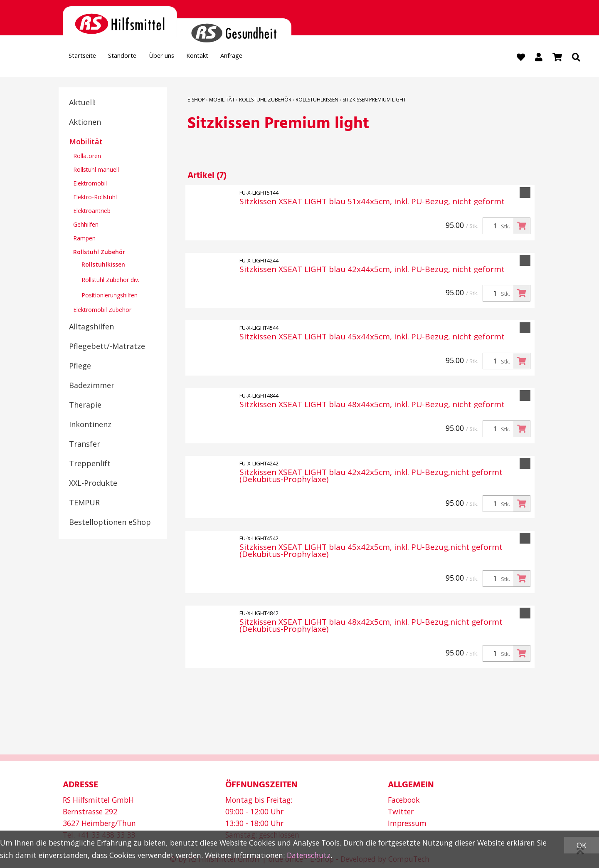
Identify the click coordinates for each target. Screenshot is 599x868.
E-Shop (196, 100)
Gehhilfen (86, 225)
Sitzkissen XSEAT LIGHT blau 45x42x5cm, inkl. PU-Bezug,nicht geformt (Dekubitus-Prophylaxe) (371, 552)
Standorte (135, 58)
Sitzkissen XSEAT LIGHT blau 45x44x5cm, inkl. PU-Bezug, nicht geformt (372, 338)
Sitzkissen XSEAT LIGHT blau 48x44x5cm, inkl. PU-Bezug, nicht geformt (372, 406)
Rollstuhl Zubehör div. (110, 281)
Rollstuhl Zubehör (99, 253)
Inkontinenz (90, 425)
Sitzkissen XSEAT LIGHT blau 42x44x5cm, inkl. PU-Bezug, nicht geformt (372, 270)
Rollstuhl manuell (96, 170)
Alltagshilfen (91, 327)
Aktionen (85, 123)
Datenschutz (309, 855)
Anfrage (269, 58)
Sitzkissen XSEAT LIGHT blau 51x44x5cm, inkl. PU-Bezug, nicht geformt (372, 202)
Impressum (407, 823)
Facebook (404, 800)
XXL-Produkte (93, 484)
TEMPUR (84, 503)
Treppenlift (90, 464)
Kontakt (227, 58)
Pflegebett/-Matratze (107, 347)
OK (582, 845)
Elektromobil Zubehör (102, 310)
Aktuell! (82, 103)
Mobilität (86, 142)
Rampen (84, 239)
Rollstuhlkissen (103, 265)
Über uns (183, 58)
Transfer (85, 445)
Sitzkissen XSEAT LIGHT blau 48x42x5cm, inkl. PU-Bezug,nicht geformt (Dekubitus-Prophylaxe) (371, 626)
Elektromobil (90, 184)
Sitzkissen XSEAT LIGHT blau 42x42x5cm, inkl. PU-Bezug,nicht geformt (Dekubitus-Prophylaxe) (371, 477)
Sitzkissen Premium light (374, 100)
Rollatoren (87, 157)
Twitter (401, 811)
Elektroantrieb (92, 211)
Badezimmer (92, 386)
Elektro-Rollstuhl (95, 198)
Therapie (85, 406)
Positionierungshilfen (110, 296)
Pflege (80, 366)
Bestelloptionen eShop (110, 523)
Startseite (87, 58)
